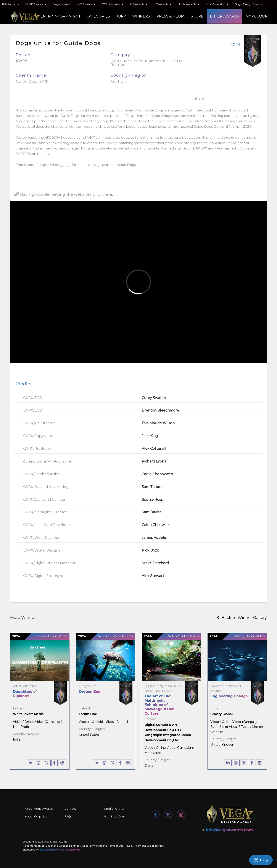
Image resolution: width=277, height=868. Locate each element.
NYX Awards (86, 4)
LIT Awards (163, 4)
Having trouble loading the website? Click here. (63, 194)
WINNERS (141, 16)
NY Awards (139, 4)
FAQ (68, 816)
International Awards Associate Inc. (60, 850)
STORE (197, 16)
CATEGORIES (98, 16)
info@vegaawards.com (229, 830)
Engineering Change (229, 696)
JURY (121, 16)
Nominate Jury (114, 816)
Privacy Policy (133, 846)
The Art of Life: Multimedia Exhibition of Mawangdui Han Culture (159, 705)
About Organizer (37, 816)
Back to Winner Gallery (242, 618)
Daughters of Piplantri (25, 694)
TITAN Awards (113, 4)
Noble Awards (189, 4)
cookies (159, 846)
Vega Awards (62, 4)
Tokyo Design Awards (249, 4)
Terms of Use (116, 846)
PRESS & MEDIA (170, 16)
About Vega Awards (39, 809)
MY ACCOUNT (258, 16)
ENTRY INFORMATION (60, 16)
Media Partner (114, 809)
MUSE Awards (36, 4)
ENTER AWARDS (225, 16)
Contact (70, 809)
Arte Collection (217, 4)
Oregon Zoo (89, 692)
